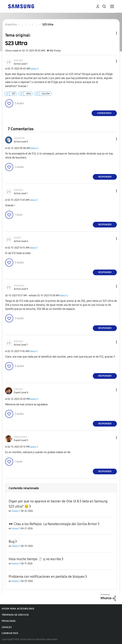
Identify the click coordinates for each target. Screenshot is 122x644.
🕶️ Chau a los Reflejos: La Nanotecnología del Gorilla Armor (53, 524)
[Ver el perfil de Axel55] (17, 238)
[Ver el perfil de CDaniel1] (18, 389)
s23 (14, 94)
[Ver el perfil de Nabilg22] (18, 60)
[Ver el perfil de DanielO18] (19, 138)
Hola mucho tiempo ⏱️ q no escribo (35, 559)
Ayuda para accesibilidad (18, 609)
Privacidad (9, 621)
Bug (12, 541)
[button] (111, 61)
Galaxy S (34, 69)
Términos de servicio (15, 615)
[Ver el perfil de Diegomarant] (21, 437)
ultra (28, 94)
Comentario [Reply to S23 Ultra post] (104, 113)
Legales (7, 627)
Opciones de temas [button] (111, 33)
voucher (46, 94)
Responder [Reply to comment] (105, 177)
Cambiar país (10, 633)
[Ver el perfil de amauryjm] (19, 286)
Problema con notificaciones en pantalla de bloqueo (47, 577)
